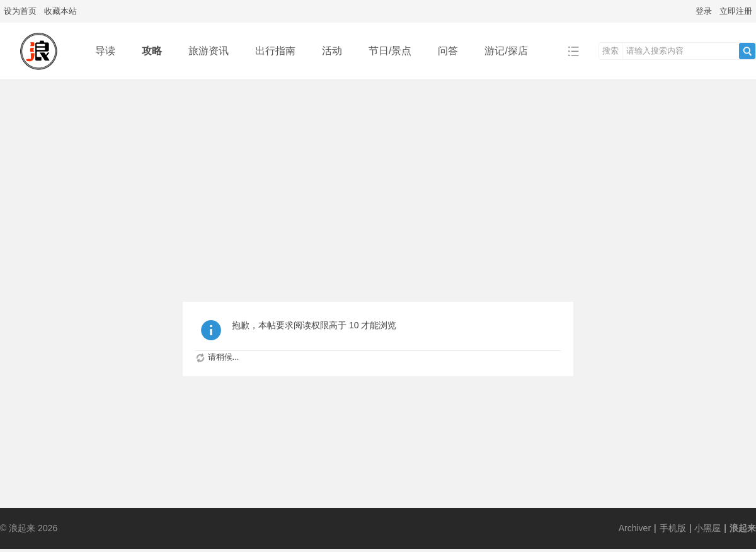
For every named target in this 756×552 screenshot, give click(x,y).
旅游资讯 (209, 51)
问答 (448, 51)
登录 (704, 11)
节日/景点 (390, 51)
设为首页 (20, 11)
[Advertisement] (378, 174)
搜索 (610, 51)
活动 (332, 51)
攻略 (152, 51)
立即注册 (736, 11)
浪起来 (743, 528)
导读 (105, 51)
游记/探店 (506, 51)
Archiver (635, 528)
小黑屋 (707, 528)
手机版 (673, 528)
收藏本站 (60, 11)
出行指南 (275, 51)
